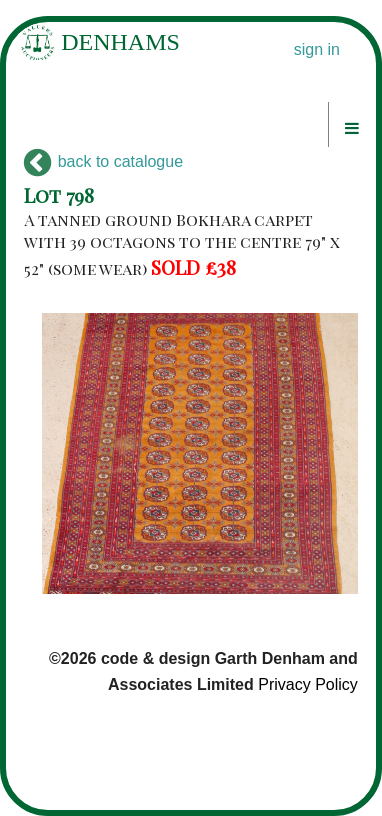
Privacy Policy (308, 684)
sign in (317, 49)
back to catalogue (103, 161)
